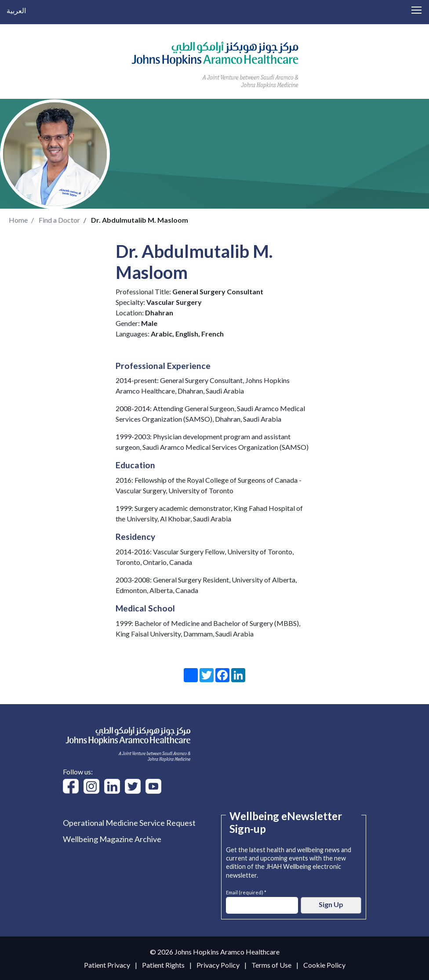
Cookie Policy (324, 965)
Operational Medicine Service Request (129, 823)
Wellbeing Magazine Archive (112, 839)
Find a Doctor (59, 220)
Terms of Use (271, 965)
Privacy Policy (218, 965)
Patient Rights (163, 965)
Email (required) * (246, 891)
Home (18, 220)
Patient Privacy (107, 965)
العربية (16, 10)
